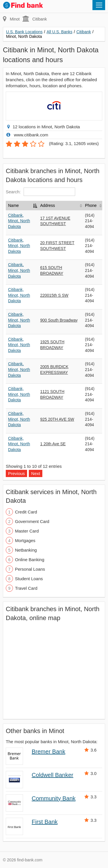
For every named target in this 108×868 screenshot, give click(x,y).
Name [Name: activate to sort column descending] (13, 205)
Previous (16, 473)
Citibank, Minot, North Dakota (19, 221)
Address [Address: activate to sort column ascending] (47, 205)
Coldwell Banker (53, 775)
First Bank (45, 822)
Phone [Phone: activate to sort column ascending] (91, 205)
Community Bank (54, 798)
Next (36, 473)
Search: (40, 192)
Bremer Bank (49, 752)
